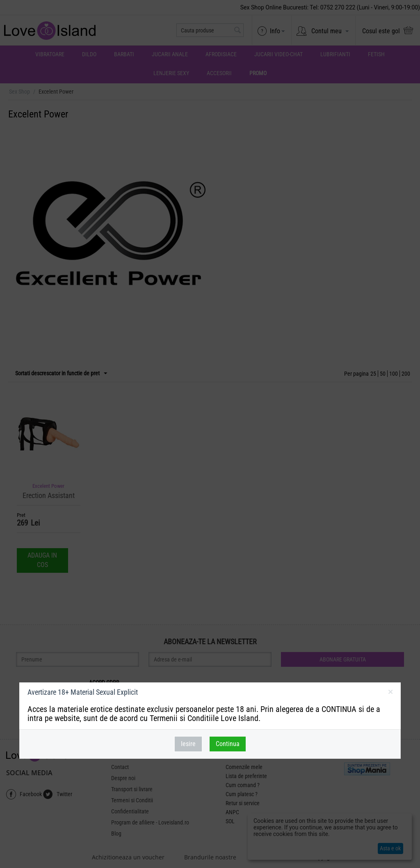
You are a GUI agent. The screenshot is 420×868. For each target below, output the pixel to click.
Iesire (188, 744)
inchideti (390, 693)
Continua (228, 744)
